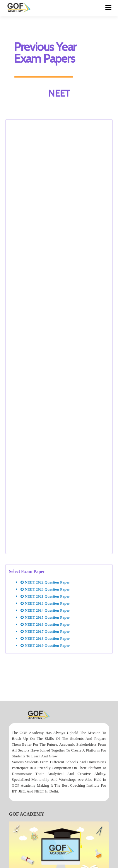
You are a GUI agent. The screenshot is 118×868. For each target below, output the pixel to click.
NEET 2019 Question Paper (45, 646)
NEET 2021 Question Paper (45, 596)
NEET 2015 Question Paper (45, 617)
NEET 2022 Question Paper (45, 582)
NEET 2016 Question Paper (45, 625)
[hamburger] (108, 8)
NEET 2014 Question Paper (45, 610)
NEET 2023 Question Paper (45, 589)
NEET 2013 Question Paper (45, 603)
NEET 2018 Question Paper (45, 639)
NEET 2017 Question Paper (45, 632)
